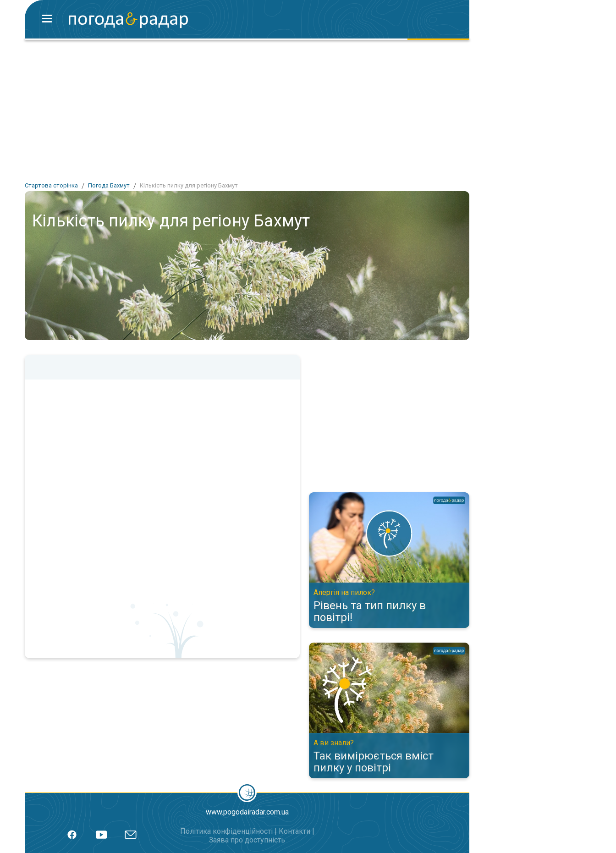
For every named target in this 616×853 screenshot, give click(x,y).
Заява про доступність (247, 840)
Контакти (294, 831)
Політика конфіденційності (226, 831)
